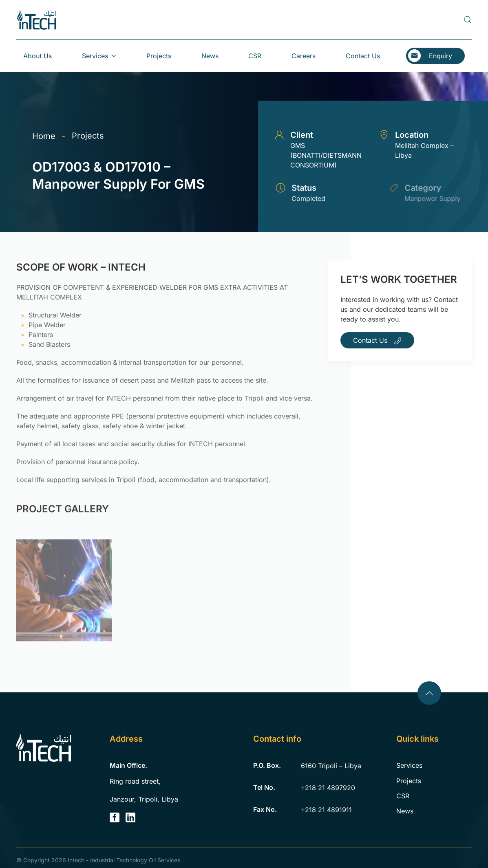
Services (409, 765)
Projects (159, 56)
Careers (304, 56)
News (210, 56)
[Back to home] (37, 20)
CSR (255, 56)
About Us (38, 56)
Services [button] (99, 56)
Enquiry (441, 56)
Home (44, 136)
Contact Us (363, 56)
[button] (468, 20)
